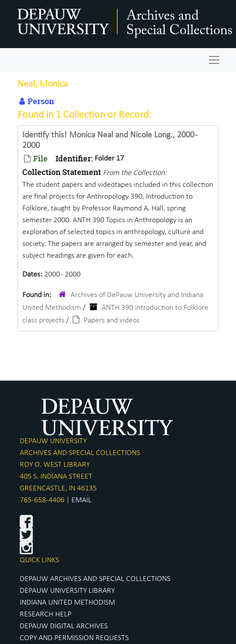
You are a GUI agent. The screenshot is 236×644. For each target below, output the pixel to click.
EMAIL (81, 500)
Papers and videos (112, 320)
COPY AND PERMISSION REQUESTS (74, 638)
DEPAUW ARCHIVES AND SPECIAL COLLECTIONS (95, 579)
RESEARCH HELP (46, 614)
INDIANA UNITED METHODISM (67, 603)
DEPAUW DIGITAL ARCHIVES (64, 626)
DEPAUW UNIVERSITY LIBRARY (67, 591)
